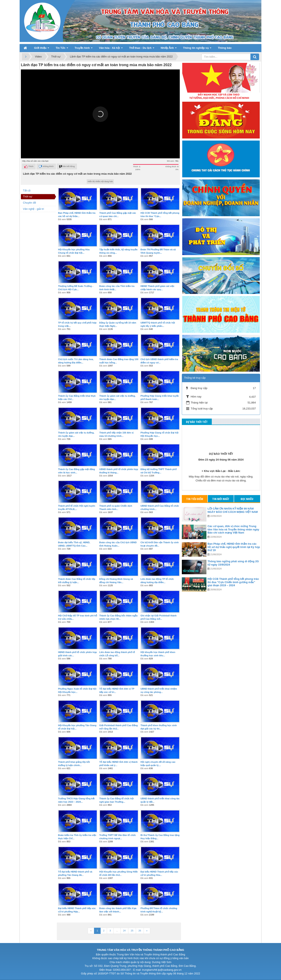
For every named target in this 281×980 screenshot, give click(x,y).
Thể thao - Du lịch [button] (142, 49)
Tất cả (27, 190)
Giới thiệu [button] (42, 49)
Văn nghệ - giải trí (33, 209)
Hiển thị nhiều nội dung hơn (100, 181)
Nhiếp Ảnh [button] (169, 49)
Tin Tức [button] (62, 49)
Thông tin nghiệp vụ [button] (197, 49)
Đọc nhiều (247, 499)
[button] (100, 114)
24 (124, 931)
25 (132, 931)
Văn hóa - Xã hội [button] (111, 49)
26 (140, 931)
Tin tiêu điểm (195, 499)
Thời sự (28, 196)
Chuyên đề (29, 203)
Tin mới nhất (221, 499)
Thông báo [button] (225, 48)
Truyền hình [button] (84, 49)
